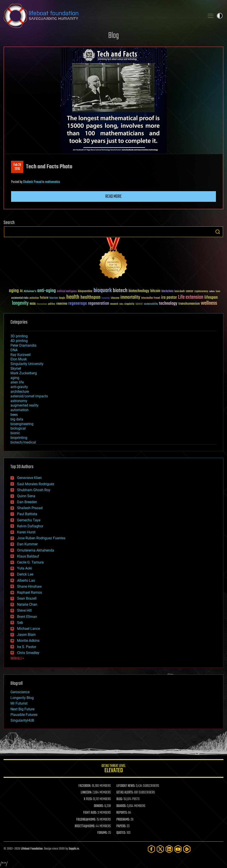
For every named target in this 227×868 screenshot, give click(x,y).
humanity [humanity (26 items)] (106, 298)
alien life (17, 382)
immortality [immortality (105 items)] (130, 297)
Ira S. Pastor (27, 647)
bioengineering (22, 424)
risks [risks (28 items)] (121, 304)
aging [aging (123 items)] (14, 291)
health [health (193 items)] (73, 297)
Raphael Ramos (29, 592)
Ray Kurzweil (21, 355)
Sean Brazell (27, 598)
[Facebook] (151, 849)
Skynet (16, 368)
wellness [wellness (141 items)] (209, 303)
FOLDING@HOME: (86, 820)
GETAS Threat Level (113, 769)
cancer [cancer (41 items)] (190, 291)
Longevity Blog (22, 698)
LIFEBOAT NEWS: (126, 786)
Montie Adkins (28, 641)
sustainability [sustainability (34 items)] (151, 304)
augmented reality (24, 405)
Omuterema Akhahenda (36, 550)
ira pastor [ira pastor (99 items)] (169, 298)
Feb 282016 (17, 167)
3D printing (19, 336)
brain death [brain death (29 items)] (180, 292)
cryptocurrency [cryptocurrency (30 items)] (201, 292)
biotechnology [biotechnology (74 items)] (139, 291)
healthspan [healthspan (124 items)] (90, 298)
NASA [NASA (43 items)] (33, 304)
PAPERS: (121, 826)
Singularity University (27, 364)
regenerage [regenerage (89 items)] (78, 304)
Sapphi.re (74, 849)
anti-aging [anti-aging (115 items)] (47, 291)
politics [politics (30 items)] (52, 304)
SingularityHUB (22, 720)
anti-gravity (19, 387)
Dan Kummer (27, 544)
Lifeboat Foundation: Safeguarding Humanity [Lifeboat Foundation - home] (102, 16)
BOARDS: (121, 806)
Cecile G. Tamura (30, 562)
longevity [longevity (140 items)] (20, 303)
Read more (113, 196)
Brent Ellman (27, 617)
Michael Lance (28, 629)
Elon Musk (19, 359)
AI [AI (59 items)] (21, 291)
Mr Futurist (19, 703)
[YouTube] (178, 849)
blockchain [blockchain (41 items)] (167, 291)
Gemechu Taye (29, 520)
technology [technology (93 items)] (168, 304)
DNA (14, 350)
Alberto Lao (26, 580)
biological (18, 428)
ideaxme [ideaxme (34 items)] (115, 298)
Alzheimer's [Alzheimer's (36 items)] (30, 292)
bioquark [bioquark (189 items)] (103, 291)
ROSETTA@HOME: (85, 826)
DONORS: (99, 806)
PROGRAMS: (123, 820)
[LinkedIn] (169, 849)
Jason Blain (26, 635)
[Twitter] (160, 849)
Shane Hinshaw (29, 586)
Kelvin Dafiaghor (30, 526)
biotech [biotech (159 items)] (120, 291)
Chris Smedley (28, 653)
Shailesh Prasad (32, 182)
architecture (20, 392)
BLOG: (120, 799)
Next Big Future (22, 709)
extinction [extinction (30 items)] (34, 298)
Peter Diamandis (23, 345)
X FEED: (88, 799)
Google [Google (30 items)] (62, 298)
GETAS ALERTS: (125, 793)
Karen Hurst (26, 532)
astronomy (19, 401)
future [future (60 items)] (44, 298)
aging (15, 378)
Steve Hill (24, 610)
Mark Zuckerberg (24, 373)
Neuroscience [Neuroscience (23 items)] (42, 304)
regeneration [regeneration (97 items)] (99, 303)
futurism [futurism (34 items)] (54, 298)
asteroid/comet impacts (29, 396)
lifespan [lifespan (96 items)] (211, 298)
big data (17, 419)
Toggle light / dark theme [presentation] (220, 16)
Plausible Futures (24, 715)
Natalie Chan (27, 604)
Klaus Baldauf (28, 556)
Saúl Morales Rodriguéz (36, 484)
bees (14, 415)
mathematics (53, 182)
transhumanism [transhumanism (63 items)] (189, 304)
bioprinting (19, 438)
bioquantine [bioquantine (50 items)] (85, 291)
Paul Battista (27, 514)
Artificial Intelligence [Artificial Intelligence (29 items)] (67, 292)
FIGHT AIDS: (90, 813)
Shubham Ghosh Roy (34, 490)
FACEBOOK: (85, 786)
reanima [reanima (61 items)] (62, 304)
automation (20, 410)
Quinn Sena (26, 496)
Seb (20, 623)
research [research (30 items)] (114, 304)
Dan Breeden (27, 502)
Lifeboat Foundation (32, 849)
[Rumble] (187, 849)
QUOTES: (121, 833)
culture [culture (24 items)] (212, 292)
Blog (113, 36)
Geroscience (20, 692)
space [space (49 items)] (139, 304)
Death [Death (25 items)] (218, 292)
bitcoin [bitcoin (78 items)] (155, 291)
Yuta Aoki (25, 568)
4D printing (19, 341)
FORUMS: (102, 833)
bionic (15, 433)
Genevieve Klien (29, 478)
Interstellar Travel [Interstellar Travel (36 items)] (151, 298)
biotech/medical (23, 442)
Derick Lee (25, 574)
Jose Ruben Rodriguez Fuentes (41, 538)
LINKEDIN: (86, 793)
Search (218, 232)
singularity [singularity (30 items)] (129, 304)
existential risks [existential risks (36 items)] (20, 298)
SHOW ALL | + (17, 659)
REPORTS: (122, 813)
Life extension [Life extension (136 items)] (191, 297)
